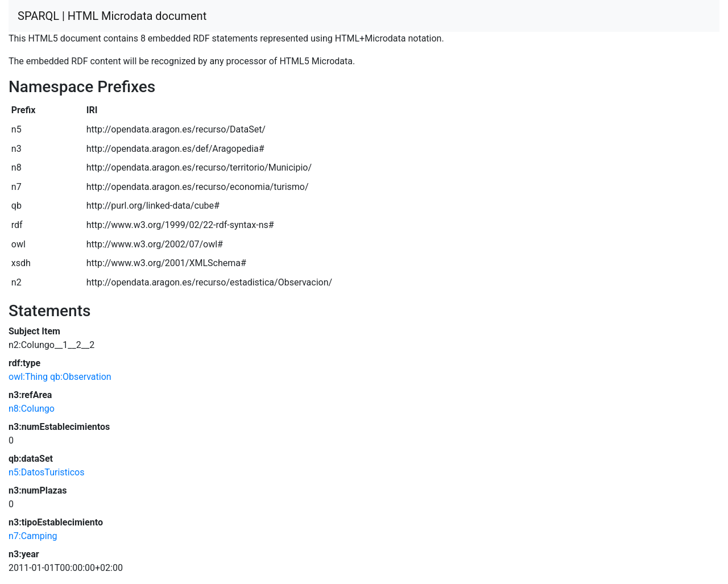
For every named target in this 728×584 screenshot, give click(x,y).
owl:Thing (28, 377)
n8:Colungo (32, 409)
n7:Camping (33, 536)
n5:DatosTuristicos (46, 472)
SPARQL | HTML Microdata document (112, 16)
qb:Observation (81, 377)
